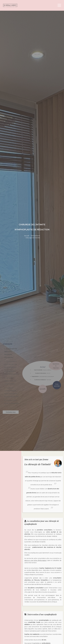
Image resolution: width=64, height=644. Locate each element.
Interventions (35, 236)
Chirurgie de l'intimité (33, 238)
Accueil (27, 236)
